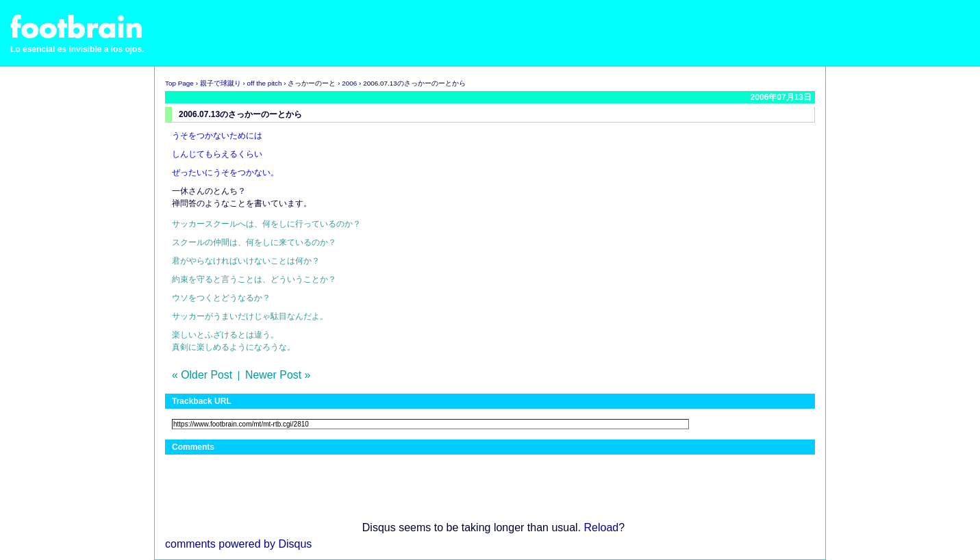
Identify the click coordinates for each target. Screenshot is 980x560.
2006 (349, 83)
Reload (602, 527)
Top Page (179, 83)
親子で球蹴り (221, 83)
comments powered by (238, 544)
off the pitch (265, 83)
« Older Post (202, 375)
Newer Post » (278, 375)
